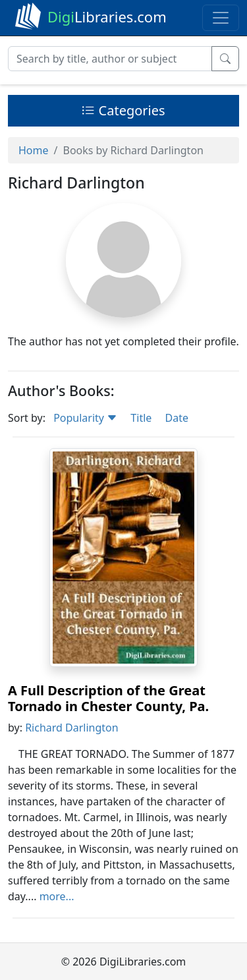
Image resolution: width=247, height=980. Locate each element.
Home (34, 150)
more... (57, 896)
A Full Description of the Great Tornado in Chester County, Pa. (108, 698)
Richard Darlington (72, 728)
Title (141, 418)
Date (176, 418)
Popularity (85, 418)
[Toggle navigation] (221, 18)
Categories (123, 110)
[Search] (110, 59)
